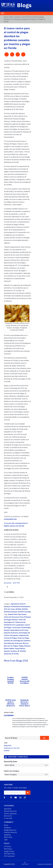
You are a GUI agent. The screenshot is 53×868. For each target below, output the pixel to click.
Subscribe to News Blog (18, 757)
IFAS (50, 864)
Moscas (26, 643)
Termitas (14, 651)
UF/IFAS (18, 609)
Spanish (7, 651)
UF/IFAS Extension (11, 612)
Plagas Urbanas (24, 646)
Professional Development (20, 606)
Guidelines (7, 835)
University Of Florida (11, 654)
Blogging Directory (10, 830)
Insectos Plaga (23, 638)
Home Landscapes (10, 814)
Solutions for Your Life (12, 748)
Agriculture (15, 604)
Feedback (7, 828)
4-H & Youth (8, 818)
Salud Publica (20, 648)
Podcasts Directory (10, 832)
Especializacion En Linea (19, 630)
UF (18, 651)
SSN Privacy (8, 849)
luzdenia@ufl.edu (10, 519)
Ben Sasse (22, 614)
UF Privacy (8, 846)
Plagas (15, 646)
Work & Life (8, 816)
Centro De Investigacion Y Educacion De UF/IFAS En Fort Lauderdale (15, 622)
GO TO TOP (25, 864)
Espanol (7, 630)
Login (6, 840)
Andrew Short (13, 614)
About (6, 825)
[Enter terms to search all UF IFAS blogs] (22, 738)
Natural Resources (10, 811)
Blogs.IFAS (8, 745)
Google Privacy (9, 851)
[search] (45, 738)
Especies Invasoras (11, 633)
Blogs (24, 5)
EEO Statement (9, 856)
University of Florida (43, 864)
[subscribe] (28, 793)
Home (6, 17)
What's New (8, 837)
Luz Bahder (9, 715)
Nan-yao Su (8, 646)
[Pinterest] (11, 798)
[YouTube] (16, 798)
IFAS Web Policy (9, 854)
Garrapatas (14, 635)
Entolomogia (26, 627)
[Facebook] (4, 798)
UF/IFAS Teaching (24, 612)
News (11, 17)
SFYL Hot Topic (9, 609)
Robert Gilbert (9, 648)
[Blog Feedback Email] (20, 798)
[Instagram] (25, 798)
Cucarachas (16, 627)
